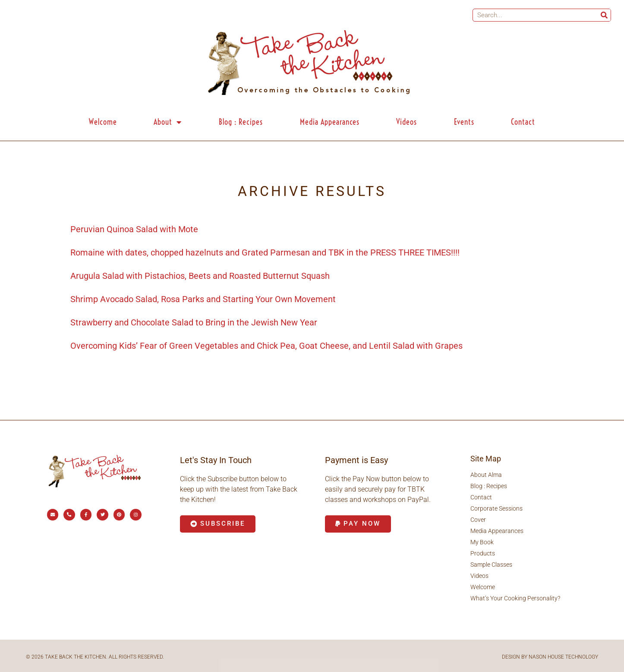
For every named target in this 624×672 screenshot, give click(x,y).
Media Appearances (330, 122)
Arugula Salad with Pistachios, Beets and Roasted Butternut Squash (200, 276)
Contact (523, 122)
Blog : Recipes (241, 122)
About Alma (486, 475)
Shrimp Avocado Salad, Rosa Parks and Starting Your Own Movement (203, 299)
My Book (482, 542)
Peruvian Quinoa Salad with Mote (134, 229)
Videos (407, 122)
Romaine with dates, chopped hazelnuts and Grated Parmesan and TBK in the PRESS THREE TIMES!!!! (265, 252)
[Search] (604, 15)
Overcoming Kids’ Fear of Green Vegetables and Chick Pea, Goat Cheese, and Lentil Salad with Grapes (266, 346)
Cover (478, 520)
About (168, 122)
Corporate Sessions (496, 508)
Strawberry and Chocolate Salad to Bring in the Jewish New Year (194, 322)
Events (464, 122)
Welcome (103, 122)
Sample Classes (491, 565)
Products (483, 553)
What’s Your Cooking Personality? (515, 598)
